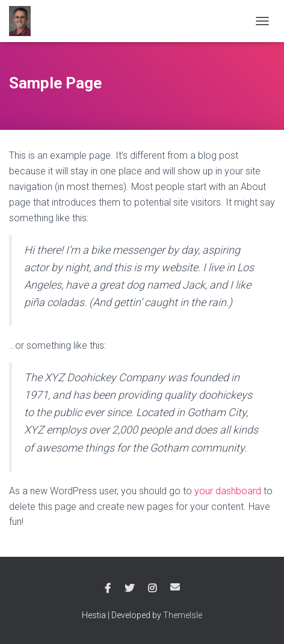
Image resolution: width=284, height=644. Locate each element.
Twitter (129, 589)
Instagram (152, 589)
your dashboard (228, 491)
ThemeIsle (183, 615)
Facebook (108, 589)
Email (175, 587)
